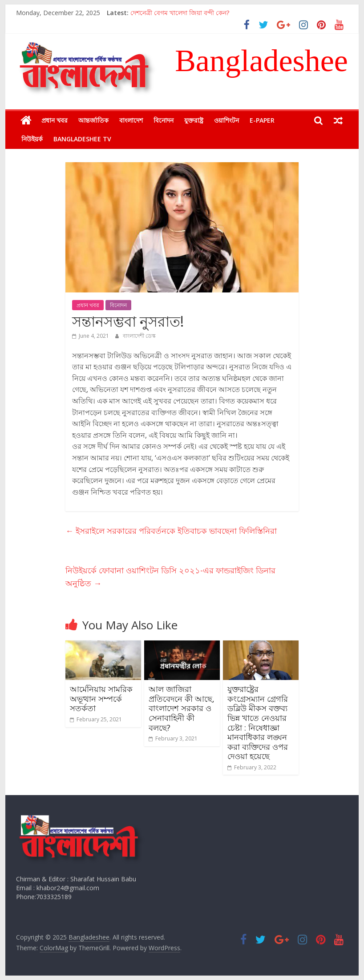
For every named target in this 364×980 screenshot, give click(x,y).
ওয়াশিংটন (226, 120)
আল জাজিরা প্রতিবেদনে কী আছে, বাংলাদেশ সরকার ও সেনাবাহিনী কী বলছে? (182, 708)
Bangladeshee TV (82, 139)
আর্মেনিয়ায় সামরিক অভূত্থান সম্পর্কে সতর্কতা (101, 698)
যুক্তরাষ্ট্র (194, 120)
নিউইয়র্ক (32, 139)
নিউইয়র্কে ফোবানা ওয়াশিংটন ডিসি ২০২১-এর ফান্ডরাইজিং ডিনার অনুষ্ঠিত (170, 577)
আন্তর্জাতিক (93, 120)
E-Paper (262, 120)
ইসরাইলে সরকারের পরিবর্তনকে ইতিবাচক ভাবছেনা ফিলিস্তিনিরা (171, 531)
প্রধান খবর (55, 120)
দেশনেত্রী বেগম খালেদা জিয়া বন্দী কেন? (180, 13)
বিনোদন (164, 120)
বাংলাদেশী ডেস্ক (139, 336)
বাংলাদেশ (131, 120)
